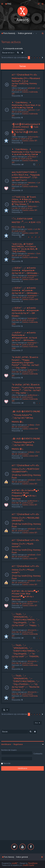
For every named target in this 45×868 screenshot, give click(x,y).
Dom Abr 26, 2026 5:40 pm (22, 663)
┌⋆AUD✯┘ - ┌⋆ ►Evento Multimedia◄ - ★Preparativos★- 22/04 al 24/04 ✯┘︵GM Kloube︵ (24, 336)
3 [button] (34, 58)
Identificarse (6, 744)
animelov (31, 254)
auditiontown (33, 370)
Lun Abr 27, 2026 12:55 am (22, 159)
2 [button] (32, 58)
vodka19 (31, 425)
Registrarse (18, 744)
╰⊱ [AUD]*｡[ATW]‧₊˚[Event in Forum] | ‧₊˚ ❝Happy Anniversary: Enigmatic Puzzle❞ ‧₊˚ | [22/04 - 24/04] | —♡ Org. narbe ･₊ (25, 362)
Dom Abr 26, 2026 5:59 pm (22, 604)
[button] (42, 58)
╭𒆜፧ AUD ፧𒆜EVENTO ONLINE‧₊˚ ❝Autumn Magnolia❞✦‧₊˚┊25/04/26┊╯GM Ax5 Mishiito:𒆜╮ (26, 444)
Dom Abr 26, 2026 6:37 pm (26, 530)
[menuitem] (8, 4)
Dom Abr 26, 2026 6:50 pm (26, 481)
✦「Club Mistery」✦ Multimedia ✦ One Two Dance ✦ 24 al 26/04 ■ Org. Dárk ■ (26, 152)
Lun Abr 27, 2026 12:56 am (22, 139)
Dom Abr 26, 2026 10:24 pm (23, 277)
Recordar (7, 763)
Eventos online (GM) (30, 233)
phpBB (14, 863)
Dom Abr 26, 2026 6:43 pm (22, 503)
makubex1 (31, 183)
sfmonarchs (32, 630)
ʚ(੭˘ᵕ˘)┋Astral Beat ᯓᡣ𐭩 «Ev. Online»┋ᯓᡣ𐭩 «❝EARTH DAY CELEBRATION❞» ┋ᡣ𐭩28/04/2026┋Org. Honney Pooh (26, 472)
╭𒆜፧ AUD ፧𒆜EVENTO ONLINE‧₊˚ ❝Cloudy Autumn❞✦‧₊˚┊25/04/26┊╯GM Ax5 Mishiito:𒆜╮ (26, 417)
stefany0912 (32, 206)
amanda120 (32, 157)
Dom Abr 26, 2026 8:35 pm (26, 426)
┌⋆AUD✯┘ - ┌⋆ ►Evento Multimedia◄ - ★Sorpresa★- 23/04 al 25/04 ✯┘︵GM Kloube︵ (26, 312)
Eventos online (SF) (30, 141)
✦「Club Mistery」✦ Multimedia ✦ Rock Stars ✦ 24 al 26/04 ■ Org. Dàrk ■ (26, 105)
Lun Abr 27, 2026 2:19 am (26, 89)
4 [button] (37, 58)
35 (32, 237)
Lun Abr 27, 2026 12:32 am (26, 184)
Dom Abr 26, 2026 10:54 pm (26, 254)
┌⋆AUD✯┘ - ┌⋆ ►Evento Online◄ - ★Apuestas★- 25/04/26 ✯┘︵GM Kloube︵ (25, 270)
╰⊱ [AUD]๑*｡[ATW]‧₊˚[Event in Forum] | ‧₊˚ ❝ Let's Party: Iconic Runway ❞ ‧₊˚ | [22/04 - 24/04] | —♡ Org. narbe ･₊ (26, 389)
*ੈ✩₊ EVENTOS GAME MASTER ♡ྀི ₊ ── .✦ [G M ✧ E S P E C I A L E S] (26, 223)
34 (28, 237)
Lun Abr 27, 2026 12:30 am (22, 208)
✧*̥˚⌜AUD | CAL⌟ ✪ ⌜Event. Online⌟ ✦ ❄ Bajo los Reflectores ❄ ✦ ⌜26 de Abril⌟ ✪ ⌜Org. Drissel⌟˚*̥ (26, 201)
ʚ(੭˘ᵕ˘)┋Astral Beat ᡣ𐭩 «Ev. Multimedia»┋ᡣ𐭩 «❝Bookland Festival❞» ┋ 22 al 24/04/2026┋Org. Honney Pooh (26, 80)
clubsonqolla (33, 137)
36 (36, 237)
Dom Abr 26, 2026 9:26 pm (22, 372)
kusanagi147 (32, 275)
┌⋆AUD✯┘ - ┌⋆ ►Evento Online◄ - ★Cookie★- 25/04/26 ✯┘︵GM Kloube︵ (25, 290)
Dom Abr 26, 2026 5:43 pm (22, 632)
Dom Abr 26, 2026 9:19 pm (22, 397)
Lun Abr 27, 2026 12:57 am (26, 111)
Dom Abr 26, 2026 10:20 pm (23, 320)
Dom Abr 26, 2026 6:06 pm (26, 582)
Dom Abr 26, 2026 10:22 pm (23, 297)
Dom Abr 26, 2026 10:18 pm (23, 345)
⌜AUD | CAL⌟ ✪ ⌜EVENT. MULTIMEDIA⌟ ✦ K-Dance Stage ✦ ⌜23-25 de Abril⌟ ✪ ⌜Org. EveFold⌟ (25, 248)
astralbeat (31, 88)
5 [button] (40, 58)
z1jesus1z (31, 110)
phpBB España (28, 865)
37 (39, 237)
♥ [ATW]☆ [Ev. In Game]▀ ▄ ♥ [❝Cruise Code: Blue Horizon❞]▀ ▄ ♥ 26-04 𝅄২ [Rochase (25, 595)
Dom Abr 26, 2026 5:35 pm (22, 694)
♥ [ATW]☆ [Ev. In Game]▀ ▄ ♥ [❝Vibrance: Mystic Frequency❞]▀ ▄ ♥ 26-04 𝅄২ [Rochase (25, 495)
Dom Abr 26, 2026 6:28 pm (26, 556)
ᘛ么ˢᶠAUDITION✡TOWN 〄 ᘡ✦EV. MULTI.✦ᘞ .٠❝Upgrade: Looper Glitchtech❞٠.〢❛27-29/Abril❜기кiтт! (26, 176)
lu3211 (30, 229)
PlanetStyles (33, 863)
